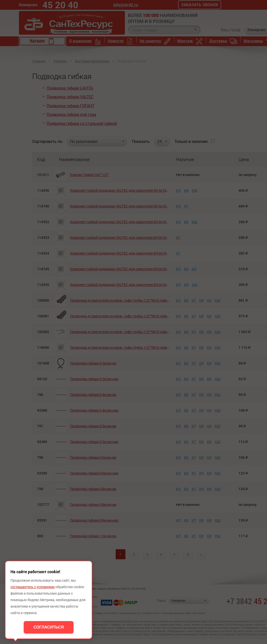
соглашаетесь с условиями (33, 587)
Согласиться (49, 627)
